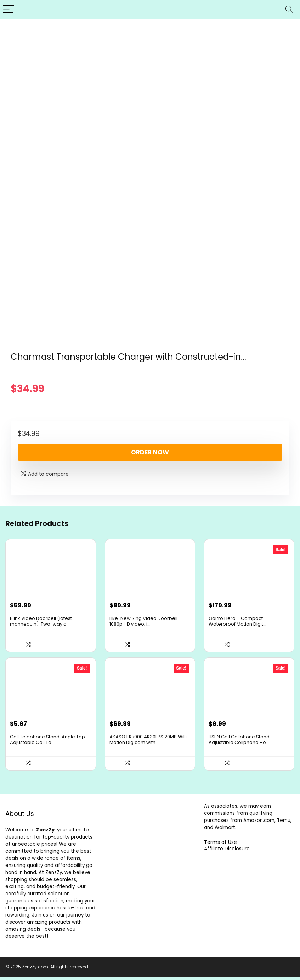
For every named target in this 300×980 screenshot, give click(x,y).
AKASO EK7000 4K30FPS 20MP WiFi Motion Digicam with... (148, 742)
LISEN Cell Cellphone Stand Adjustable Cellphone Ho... (239, 742)
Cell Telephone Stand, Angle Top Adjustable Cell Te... (47, 742)
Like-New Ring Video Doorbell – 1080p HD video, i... (146, 623)
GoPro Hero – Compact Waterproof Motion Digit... (237, 623)
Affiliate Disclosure (227, 851)
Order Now (150, 452)
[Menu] (9, 9)
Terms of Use (220, 845)
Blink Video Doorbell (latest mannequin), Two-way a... (41, 623)
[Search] (289, 9)
